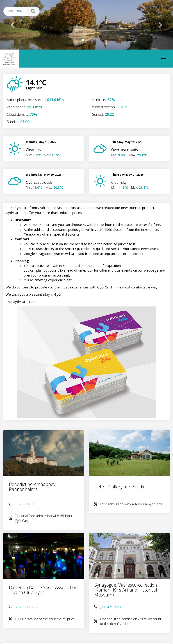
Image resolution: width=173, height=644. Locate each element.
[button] (13, 25)
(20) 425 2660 (108, 607)
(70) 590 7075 (22, 607)
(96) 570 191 (21, 504)
